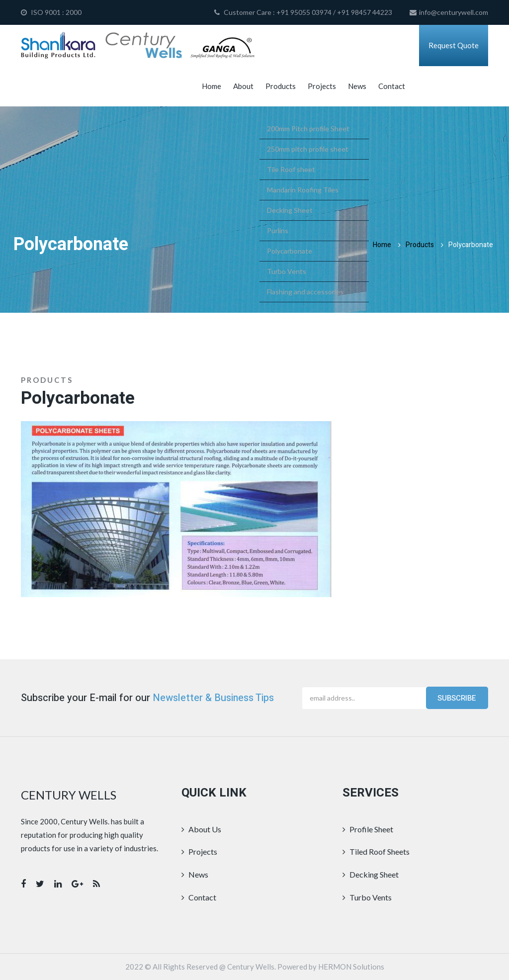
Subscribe (457, 698)
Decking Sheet (371, 874)
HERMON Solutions (351, 967)
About (243, 86)
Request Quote (454, 45)
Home (212, 86)
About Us (201, 829)
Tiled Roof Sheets (376, 851)
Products (281, 86)
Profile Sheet (368, 829)
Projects (322, 86)
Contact (392, 86)
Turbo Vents (367, 897)
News (357, 86)
